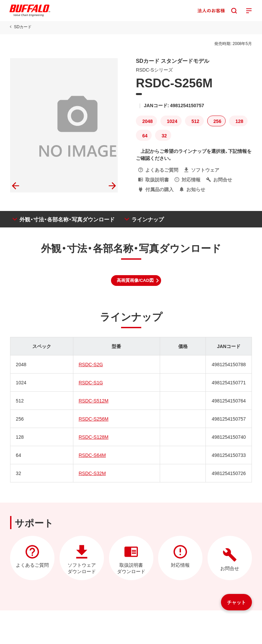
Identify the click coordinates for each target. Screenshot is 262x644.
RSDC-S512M (94, 400)
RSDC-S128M (94, 437)
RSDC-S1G (91, 382)
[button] (136, 281)
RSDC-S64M (92, 455)
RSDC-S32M (92, 473)
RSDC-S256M (94, 419)
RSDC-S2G (91, 364)
